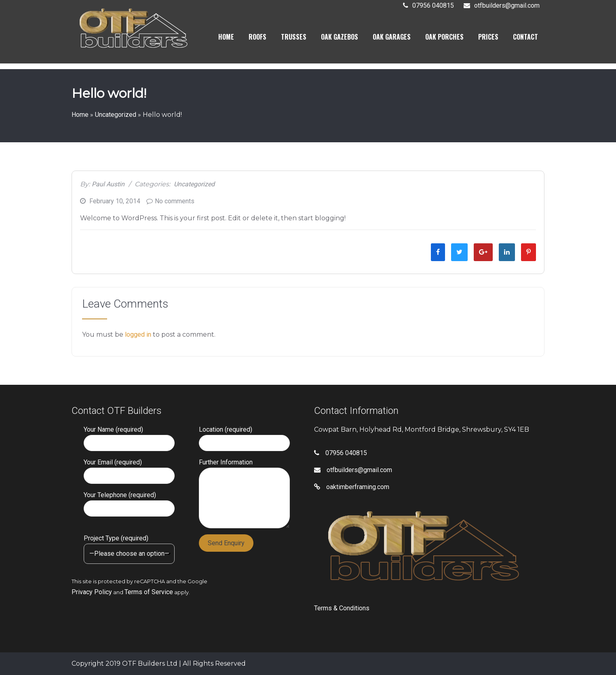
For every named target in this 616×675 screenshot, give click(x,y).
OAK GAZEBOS (340, 38)
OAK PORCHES (444, 38)
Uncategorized (116, 115)
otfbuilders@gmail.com (507, 6)
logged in (138, 334)
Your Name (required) (129, 436)
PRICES (488, 38)
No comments (175, 201)
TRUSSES (294, 38)
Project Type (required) (129, 546)
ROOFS (257, 38)
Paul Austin (108, 184)
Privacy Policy (92, 592)
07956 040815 (433, 6)
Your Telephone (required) (129, 502)
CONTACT (525, 38)
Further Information (244, 467)
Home (80, 115)
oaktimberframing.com (352, 487)
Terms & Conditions (342, 608)
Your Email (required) (129, 469)
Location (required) (244, 436)
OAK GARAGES (392, 38)
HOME (226, 38)
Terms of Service (149, 592)
